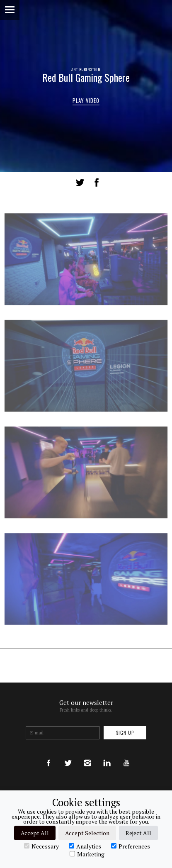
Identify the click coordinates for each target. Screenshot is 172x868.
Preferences (131, 846)
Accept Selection (87, 833)
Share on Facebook (97, 183)
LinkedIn (112, 183)
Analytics (85, 846)
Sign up (125, 733)
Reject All (138, 833)
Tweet (80, 183)
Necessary (41, 846)
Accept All (35, 833)
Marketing (87, 854)
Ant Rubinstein (86, 69)
